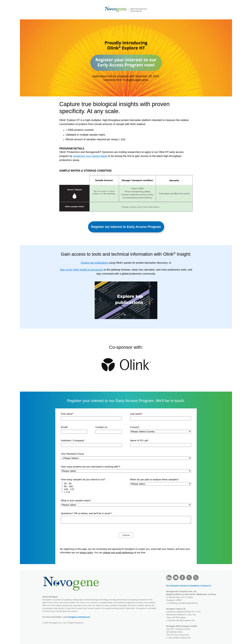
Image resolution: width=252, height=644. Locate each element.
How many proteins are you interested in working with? (91, 467)
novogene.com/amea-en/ (79, 617)
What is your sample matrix (76, 500)
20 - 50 (68, 483)
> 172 (67, 492)
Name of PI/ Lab (139, 440)
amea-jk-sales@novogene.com (182, 620)
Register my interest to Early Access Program (126, 227)
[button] (99, 300)
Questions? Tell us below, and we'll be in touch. (87, 513)
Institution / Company (73, 440)
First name (67, 414)
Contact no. (102, 427)
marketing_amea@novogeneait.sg (183, 603)
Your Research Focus (72, 454)
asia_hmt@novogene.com (180, 638)
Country (135, 427)
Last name (136, 414)
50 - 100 (68, 486)
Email (64, 427)
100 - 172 (69, 489)
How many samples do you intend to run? (83, 479)
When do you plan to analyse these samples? (154, 479)
